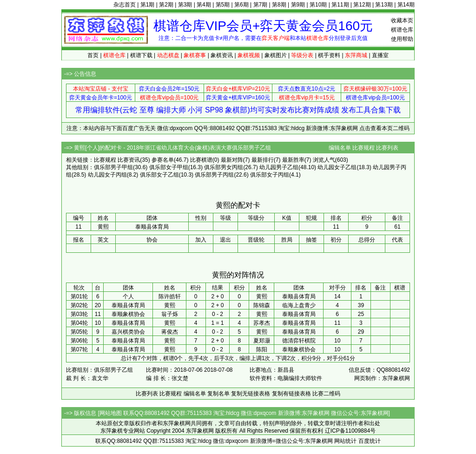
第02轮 (79, 305)
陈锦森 (262, 305)
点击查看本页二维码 (384, 128)
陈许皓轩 (170, 296)
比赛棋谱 (201, 160)
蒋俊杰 (170, 332)
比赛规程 (364, 148)
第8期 (279, 5)
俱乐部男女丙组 (224, 167)
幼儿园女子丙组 (107, 175)
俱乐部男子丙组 (214, 175)
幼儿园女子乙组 (337, 167)
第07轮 (79, 349)
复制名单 (218, 394)
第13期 (384, 5)
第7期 (261, 5)
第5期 (223, 5)
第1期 (148, 5)
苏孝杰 (262, 323)
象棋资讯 (222, 55)
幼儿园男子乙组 (279, 167)
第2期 (166, 5)
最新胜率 (293, 160)
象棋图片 (276, 55)
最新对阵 (232, 160)
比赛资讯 (129, 160)
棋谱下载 (141, 55)
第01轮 (79, 296)
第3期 (185, 5)
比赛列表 (387, 148)
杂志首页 (125, 5)
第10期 (318, 5)
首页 (93, 55)
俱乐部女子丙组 (270, 175)
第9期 (298, 5)
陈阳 (262, 349)
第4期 (204, 5)
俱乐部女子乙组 (159, 175)
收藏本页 (402, 20)
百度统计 (370, 441)
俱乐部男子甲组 (113, 167)
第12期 (362, 5)
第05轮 (79, 332)
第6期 (241, 5)
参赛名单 (163, 160)
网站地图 (111, 413)
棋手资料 (329, 55)
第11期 (340, 5)
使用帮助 (402, 39)
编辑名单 (340, 148)
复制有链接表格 (291, 394)
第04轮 (79, 323)
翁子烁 (170, 314)
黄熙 (262, 296)
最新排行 (263, 160)
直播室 (380, 55)
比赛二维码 (326, 394)
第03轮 (79, 314)
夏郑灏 (262, 341)
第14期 (406, 5)
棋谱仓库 (402, 30)
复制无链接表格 (251, 394)
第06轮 (79, 341)
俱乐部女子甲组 (169, 167)
